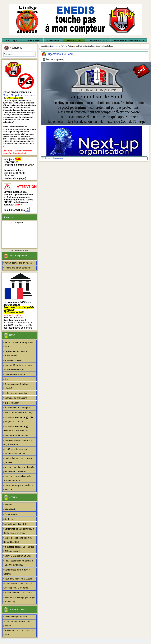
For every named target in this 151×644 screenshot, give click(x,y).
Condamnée (50, 158)
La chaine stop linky (98, 40)
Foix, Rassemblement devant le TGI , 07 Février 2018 (18, 563)
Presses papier (11, 514)
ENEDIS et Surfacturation (16, 435)
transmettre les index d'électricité (129, 40)
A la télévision (11, 509)
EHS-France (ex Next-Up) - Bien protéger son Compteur (19, 419)
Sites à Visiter (34, 40)
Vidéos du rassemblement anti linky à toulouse (18, 442)
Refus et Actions (74, 40)
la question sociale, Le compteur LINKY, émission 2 (19, 549)
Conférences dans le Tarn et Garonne (17, 572)
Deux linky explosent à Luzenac (19, 579)
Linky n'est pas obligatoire (16, 393)
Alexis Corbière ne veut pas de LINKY (18, 345)
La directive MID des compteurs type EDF (18, 460)
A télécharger (53, 40)
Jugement (59, 158)
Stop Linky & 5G (13, 40)
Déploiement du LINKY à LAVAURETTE (15, 354)
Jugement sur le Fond (60, 54)
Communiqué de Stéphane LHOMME (16, 386)
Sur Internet (10, 519)
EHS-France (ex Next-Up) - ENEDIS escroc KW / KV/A (16, 428)
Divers (7, 379)
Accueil (55, 46)
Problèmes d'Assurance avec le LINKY (18, 633)
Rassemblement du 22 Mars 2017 (20, 593)
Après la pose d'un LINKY (16, 524)
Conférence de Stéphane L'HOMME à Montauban (15, 451)
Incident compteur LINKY (16, 617)
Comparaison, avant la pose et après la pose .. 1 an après (18, 586)
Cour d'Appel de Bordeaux (19, 95)
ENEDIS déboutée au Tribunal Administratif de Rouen (18, 367)
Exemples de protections (16, 398)
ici (24, 170)
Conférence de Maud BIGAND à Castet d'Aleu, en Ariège (19, 531)
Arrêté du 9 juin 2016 (12, 315)
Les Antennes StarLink (15, 374)
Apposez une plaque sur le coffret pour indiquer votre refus (19, 469)
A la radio (9, 505)
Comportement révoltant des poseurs (17, 624)
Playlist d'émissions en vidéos (18, 263)
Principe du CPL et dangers (17, 408)
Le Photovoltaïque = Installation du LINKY (18, 487)
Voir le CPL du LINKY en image (19, 413)
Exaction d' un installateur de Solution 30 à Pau (17, 478)
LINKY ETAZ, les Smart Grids (18, 556)
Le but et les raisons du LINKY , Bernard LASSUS (18, 540)
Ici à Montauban (12, 403)
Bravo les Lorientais (13, 360)
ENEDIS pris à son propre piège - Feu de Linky (19, 600)
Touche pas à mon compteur (17, 268)
